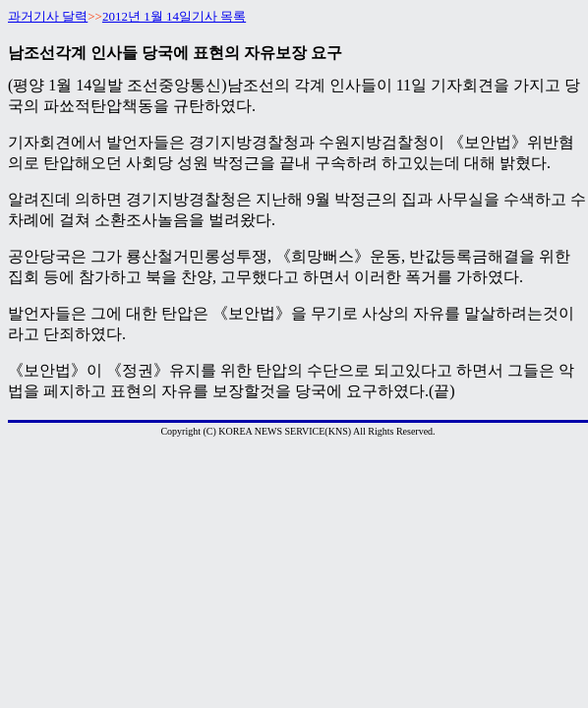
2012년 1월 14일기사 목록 (174, 16)
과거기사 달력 (48, 16)
